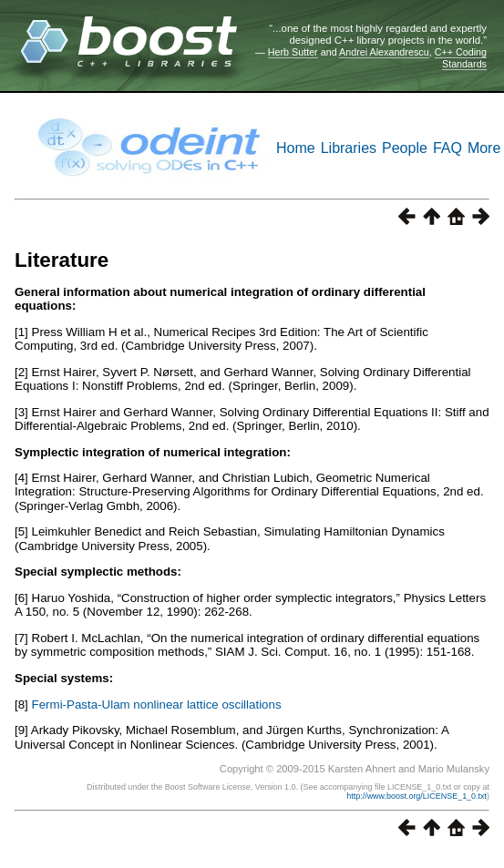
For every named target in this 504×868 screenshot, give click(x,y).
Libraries (349, 148)
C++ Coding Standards (461, 57)
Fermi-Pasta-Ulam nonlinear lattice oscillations (157, 705)
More (484, 148)
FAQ (447, 148)
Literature (62, 260)
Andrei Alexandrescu (384, 52)
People (405, 148)
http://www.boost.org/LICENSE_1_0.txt (417, 796)
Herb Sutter (293, 52)
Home (296, 148)
